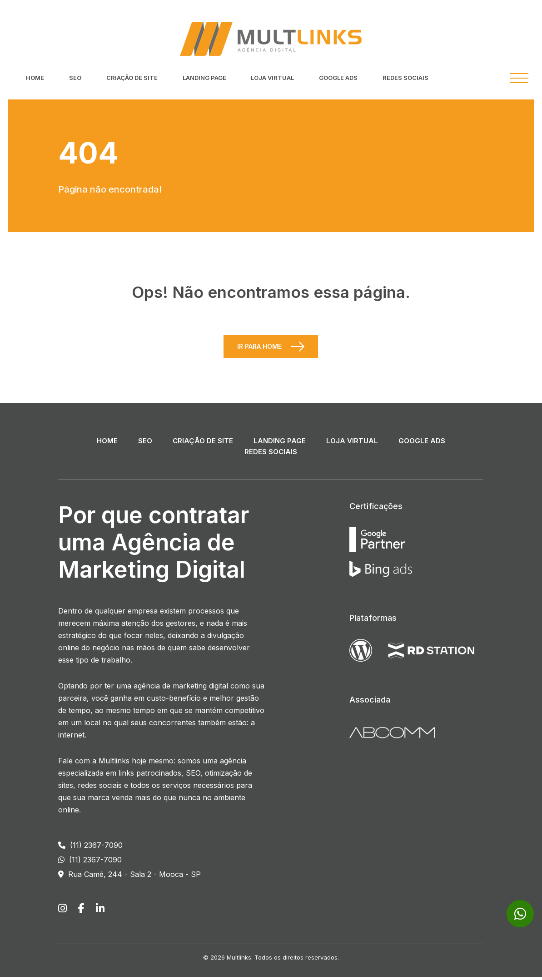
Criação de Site (132, 78)
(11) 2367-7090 (90, 848)
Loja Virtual (272, 78)
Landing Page (204, 78)
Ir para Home (259, 349)
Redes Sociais (405, 78)
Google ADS (338, 78)
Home (35, 78)
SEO (75, 78)
